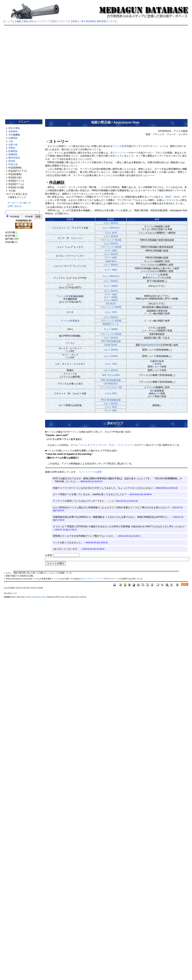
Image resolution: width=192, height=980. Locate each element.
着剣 (152, 391)
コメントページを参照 (90, 472)
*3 (55, 436)
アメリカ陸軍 (120, 146)
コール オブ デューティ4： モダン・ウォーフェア (106, 445)
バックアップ (43, 21)
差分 (32, 21)
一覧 (81, 21)
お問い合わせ (15, 206)
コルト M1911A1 (111, 228)
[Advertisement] (44, 71)
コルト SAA (111, 364)
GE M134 (111, 304)
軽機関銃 (13, 151)
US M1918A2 (111, 384)
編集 (19, 21)
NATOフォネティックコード (91, 579)
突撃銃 (12, 148)
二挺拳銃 (157, 364)
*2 (81, 336)
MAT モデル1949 (111, 375)
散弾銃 (12, 161)
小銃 (11, 141)
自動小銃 (13, 145)
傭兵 (81, 384)
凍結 (26, 21)
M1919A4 (155, 345)
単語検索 (90, 21)
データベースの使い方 (19, 203)
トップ (9, 21)
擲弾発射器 (14, 158)
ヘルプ (111, 21)
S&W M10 (111, 261)
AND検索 (14, 217)
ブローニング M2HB (111, 240)
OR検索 (29, 217)
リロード (63, 21)
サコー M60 (111, 251)
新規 (75, 21)
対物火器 (13, 164)
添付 (54, 21)
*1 (183, 204)
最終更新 (102, 21)
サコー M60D (111, 286)
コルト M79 (111, 233)
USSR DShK (111, 345)
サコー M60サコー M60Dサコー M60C (111, 297)
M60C (168, 197)
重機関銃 (13, 154)
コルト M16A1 (111, 223)
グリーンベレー (121, 153)
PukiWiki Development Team (35, 597)
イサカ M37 (111, 394)
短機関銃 (13, 138)
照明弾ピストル (111, 324)
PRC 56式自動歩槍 (111, 341)
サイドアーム (153, 275)
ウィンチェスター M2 (111, 387)
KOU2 (15, 593)
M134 (177, 197)
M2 (147, 345)
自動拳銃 (13, 131)
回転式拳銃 (14, 128)
